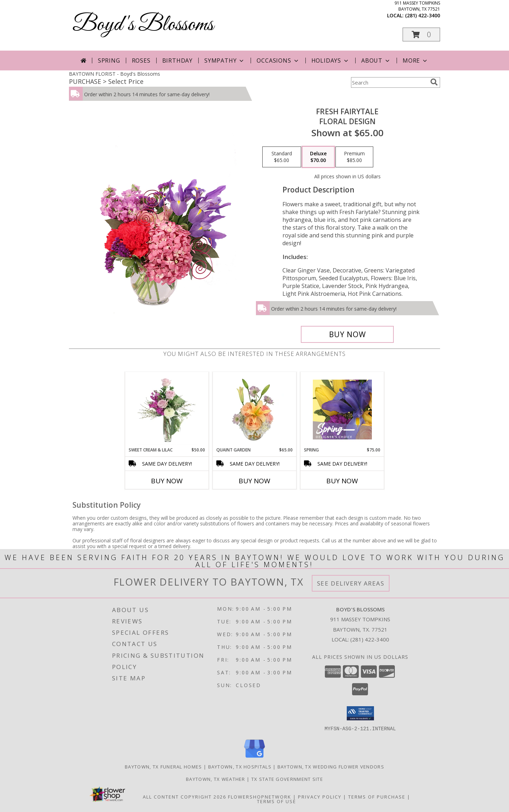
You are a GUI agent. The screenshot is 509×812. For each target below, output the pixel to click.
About (376, 61)
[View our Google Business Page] (255, 758)
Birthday (177, 61)
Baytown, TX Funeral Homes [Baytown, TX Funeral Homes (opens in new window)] (163, 766)
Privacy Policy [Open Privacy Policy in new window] (320, 796)
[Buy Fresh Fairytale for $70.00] (347, 334)
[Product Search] (389, 82)
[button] (421, 34)
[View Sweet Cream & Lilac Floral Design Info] (167, 409)
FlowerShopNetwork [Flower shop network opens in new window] (260, 796)
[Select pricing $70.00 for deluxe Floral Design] (318, 157)
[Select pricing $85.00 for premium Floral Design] (354, 157)
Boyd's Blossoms (143, 25)
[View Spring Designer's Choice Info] (342, 410)
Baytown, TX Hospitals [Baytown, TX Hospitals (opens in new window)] (240, 766)
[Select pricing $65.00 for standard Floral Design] (282, 157)
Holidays (330, 61)
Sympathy (225, 61)
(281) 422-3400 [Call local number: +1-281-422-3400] (423, 15)
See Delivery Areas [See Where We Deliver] (351, 583)
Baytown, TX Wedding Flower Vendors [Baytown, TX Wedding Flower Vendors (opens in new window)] (331, 766)
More (416, 61)
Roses (141, 61)
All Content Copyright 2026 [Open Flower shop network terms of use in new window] (185, 796)
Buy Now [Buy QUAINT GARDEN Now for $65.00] (255, 481)
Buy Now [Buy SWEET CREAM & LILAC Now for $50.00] (167, 481)
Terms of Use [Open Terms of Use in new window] (277, 801)
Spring (109, 61)
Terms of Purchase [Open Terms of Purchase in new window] (377, 796)
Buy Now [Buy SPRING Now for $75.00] (342, 481)
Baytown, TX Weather (216, 779)
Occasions (278, 61)
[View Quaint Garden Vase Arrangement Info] (255, 409)
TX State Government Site (287, 779)
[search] (434, 82)
